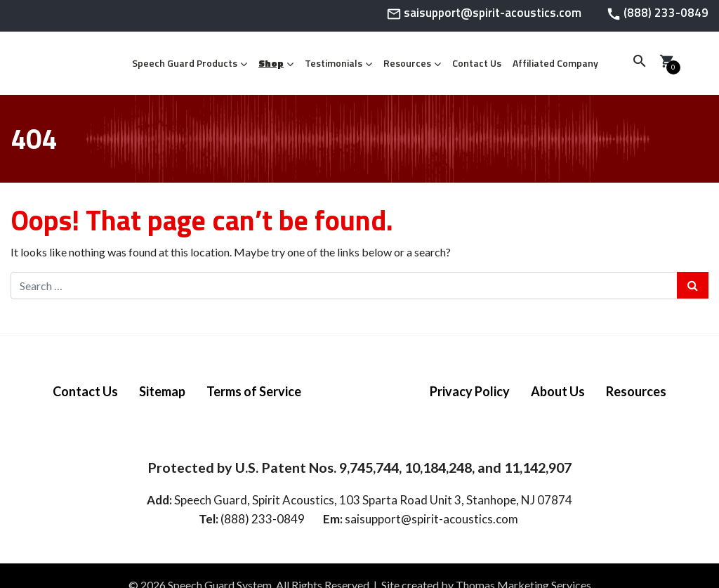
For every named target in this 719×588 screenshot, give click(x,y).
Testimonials (334, 63)
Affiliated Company (555, 63)
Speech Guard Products (185, 63)
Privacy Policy (470, 391)
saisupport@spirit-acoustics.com (431, 519)
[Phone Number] (657, 17)
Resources (407, 63)
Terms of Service (254, 391)
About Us (558, 391)
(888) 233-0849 (263, 519)
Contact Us (477, 63)
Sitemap (162, 391)
